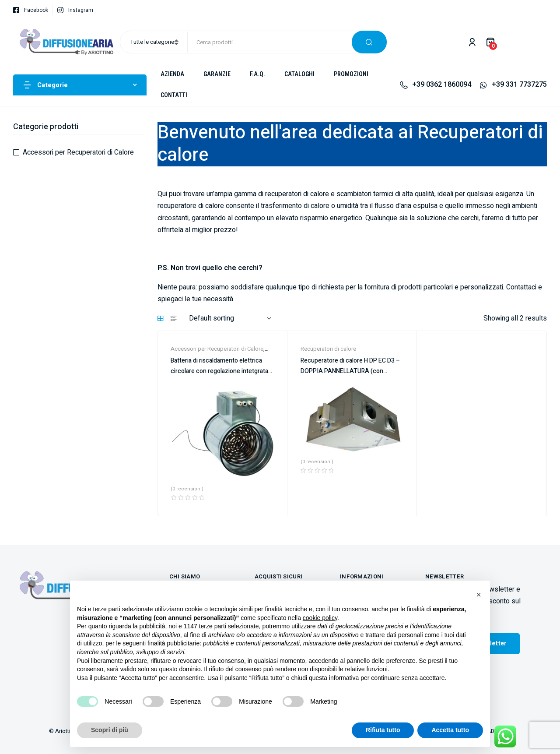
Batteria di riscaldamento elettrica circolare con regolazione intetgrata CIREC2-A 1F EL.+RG (219, 371)
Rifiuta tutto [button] (383, 730)
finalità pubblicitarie (173, 643)
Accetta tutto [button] (450, 730)
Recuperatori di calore (328, 349)
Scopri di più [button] (110, 730)
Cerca (369, 42)
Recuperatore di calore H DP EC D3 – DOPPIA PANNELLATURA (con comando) (350, 371)
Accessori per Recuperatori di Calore (217, 349)
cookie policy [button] (320, 618)
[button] (479, 595)
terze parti (213, 626)
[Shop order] (230, 319)
